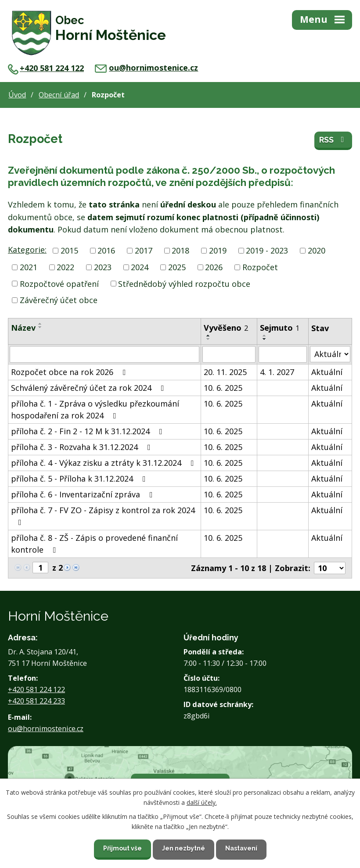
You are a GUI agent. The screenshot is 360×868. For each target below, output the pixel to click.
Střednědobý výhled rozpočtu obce (184, 283)
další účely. (202, 802)
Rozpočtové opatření (59, 283)
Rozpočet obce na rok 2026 (70, 372)
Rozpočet (260, 267)
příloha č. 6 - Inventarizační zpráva (84, 494)
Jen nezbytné (184, 848)
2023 (103, 267)
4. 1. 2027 (277, 372)
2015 (69, 250)
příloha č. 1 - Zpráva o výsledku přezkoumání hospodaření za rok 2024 (95, 409)
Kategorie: (27, 250)
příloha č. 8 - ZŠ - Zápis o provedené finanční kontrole (94, 544)
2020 (317, 250)
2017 (144, 250)
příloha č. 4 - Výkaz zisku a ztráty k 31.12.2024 (104, 463)
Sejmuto (280, 328)
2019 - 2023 (267, 250)
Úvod (17, 95)
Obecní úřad (59, 95)
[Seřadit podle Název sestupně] (40, 327)
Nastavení (241, 848)
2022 (65, 267)
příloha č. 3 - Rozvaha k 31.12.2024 (83, 447)
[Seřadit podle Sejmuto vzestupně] (265, 336)
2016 (106, 250)
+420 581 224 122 (46, 68)
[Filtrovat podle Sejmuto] (283, 354)
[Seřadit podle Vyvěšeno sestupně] (209, 339)
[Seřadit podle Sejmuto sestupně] (265, 339)
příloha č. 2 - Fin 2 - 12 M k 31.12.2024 (88, 431)
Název (23, 328)
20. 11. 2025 (225, 372)
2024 (140, 267)
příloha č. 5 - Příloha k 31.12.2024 (80, 479)
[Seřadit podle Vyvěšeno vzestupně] (209, 336)
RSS (333, 140)
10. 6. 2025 (223, 388)
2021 (29, 267)
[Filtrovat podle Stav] (330, 354)
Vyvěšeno (226, 328)
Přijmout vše (122, 848)
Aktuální (327, 372)
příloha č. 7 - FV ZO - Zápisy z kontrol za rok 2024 (103, 516)
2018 (180, 250)
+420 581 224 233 (36, 701)
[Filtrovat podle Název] (104, 354)
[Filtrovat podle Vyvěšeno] (229, 354)
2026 (214, 267)
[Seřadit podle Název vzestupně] (40, 324)
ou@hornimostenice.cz (146, 68)
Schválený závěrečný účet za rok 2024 (89, 388)
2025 (177, 267)
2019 (218, 250)
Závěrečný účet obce (59, 300)
